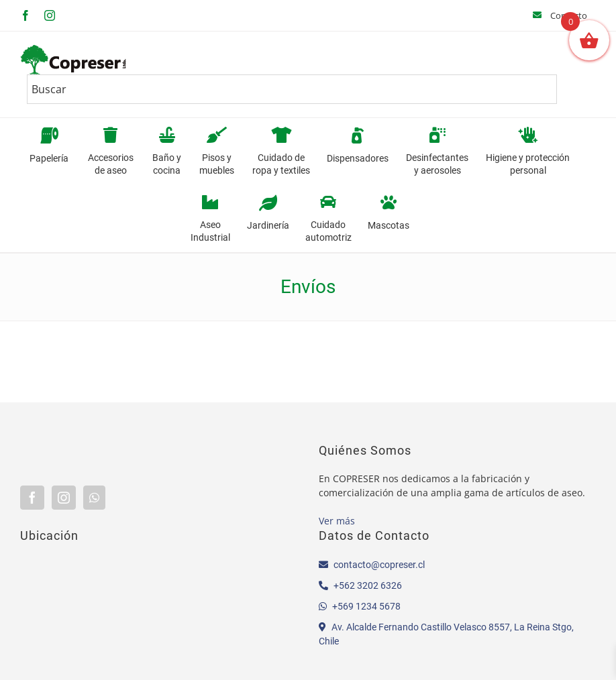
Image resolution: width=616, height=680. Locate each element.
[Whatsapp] (94, 498)
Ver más (337, 521)
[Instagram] (64, 498)
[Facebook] (32, 498)
